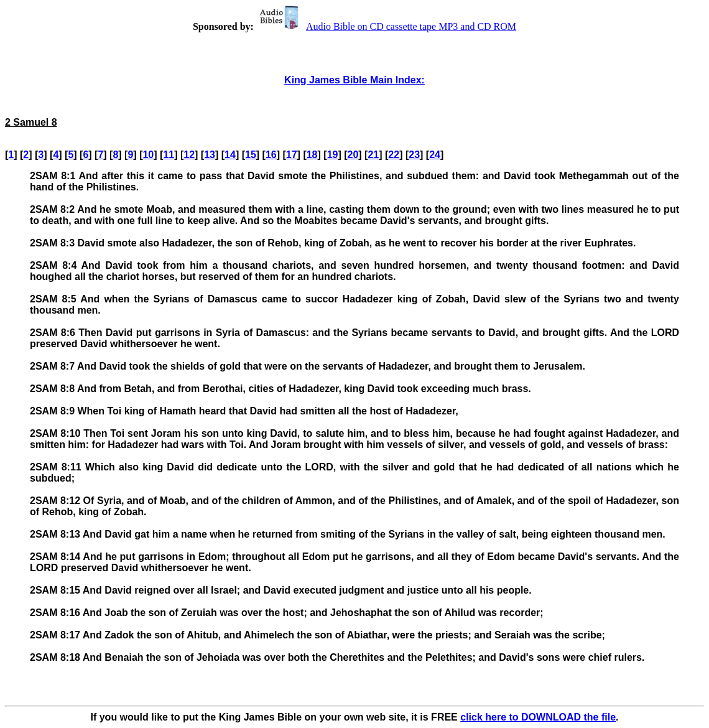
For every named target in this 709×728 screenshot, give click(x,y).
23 (414, 155)
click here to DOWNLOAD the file (538, 717)
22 (394, 155)
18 (312, 155)
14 (230, 155)
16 (271, 155)
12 (189, 155)
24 (435, 155)
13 (210, 155)
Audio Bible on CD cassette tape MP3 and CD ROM (386, 26)
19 (333, 155)
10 (148, 155)
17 (292, 155)
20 (353, 155)
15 (251, 155)
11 (169, 155)
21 (373, 155)
